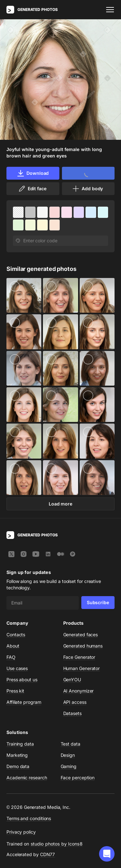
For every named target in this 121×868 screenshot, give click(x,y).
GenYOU (72, 680)
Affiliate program (24, 702)
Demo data (18, 766)
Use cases (17, 668)
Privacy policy (21, 832)
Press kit (15, 691)
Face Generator (79, 657)
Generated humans (83, 646)
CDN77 (48, 854)
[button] (107, 854)
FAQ (11, 657)
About (13, 646)
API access (75, 702)
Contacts (16, 635)
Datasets (72, 713)
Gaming (69, 766)
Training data (20, 744)
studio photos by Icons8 (57, 844)
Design (68, 755)
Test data (71, 744)
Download (33, 173)
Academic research (27, 778)
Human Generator (82, 668)
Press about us (22, 680)
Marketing (17, 755)
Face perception (78, 778)
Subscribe (98, 602)
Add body (87, 189)
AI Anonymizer (79, 691)
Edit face (32, 189)
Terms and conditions (29, 818)
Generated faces (81, 635)
